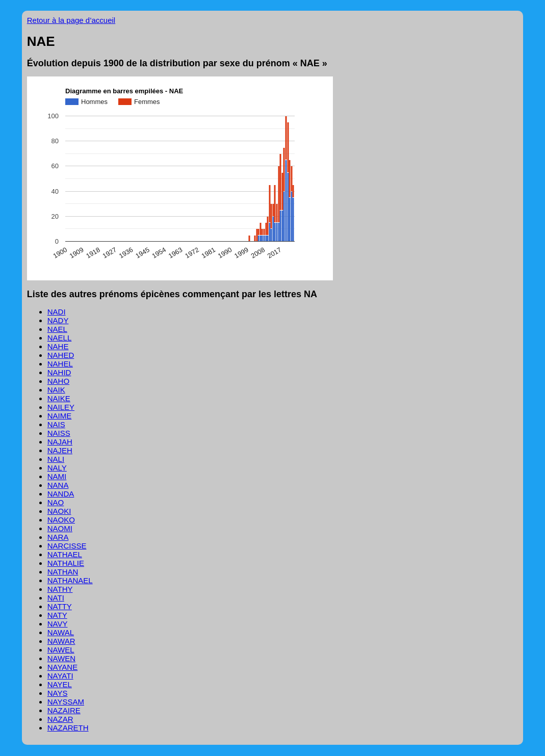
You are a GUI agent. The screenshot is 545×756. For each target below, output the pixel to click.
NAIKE (59, 398)
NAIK (56, 390)
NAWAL (61, 632)
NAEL (57, 329)
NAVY (58, 624)
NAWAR (61, 641)
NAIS (56, 424)
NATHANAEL (70, 580)
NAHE (58, 346)
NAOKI (59, 511)
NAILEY (61, 407)
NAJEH (60, 450)
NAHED (61, 355)
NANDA (61, 494)
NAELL (60, 338)
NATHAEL (65, 554)
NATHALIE (66, 563)
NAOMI (60, 528)
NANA (58, 485)
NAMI (57, 476)
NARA (58, 537)
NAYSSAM (66, 702)
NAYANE (62, 667)
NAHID (59, 372)
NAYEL (60, 684)
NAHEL (60, 364)
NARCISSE (67, 546)
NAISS (59, 433)
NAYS (58, 693)
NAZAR (60, 719)
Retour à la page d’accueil (71, 20)
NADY (58, 320)
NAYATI (60, 676)
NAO (56, 502)
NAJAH (60, 442)
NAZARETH (68, 728)
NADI (57, 312)
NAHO (58, 381)
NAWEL (61, 650)
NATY (57, 615)
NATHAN (63, 572)
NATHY (60, 589)
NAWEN (61, 658)
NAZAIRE (64, 710)
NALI (56, 459)
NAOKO (61, 520)
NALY (57, 468)
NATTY (60, 606)
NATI (56, 598)
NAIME (60, 416)
